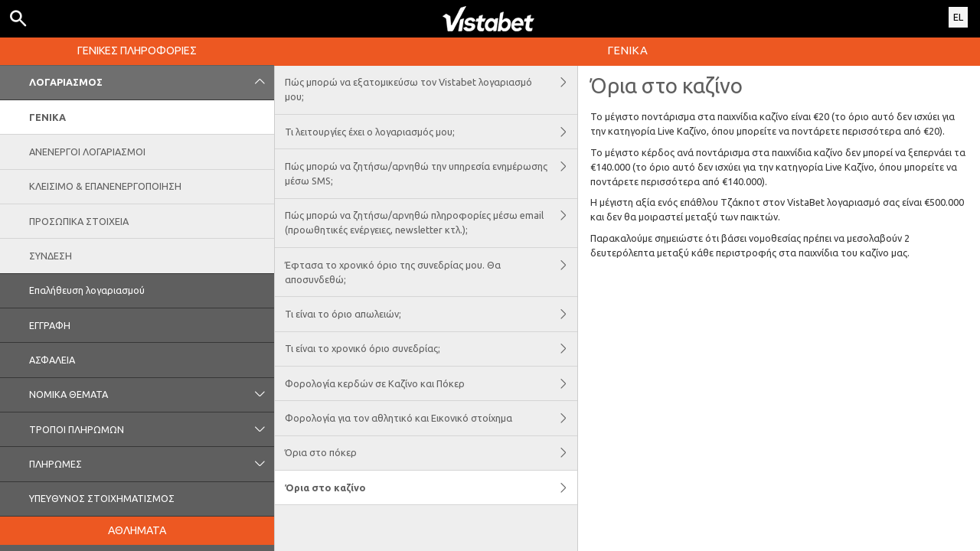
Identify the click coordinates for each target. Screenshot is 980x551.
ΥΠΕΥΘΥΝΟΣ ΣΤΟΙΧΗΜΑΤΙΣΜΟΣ (102, 498)
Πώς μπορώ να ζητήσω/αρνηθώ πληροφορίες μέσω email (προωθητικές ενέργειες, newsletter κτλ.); (431, 223)
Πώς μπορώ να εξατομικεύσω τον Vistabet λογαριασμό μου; (431, 90)
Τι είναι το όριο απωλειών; (431, 314)
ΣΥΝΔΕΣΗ (51, 256)
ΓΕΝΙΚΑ (47, 117)
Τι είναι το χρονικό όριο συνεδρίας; (431, 349)
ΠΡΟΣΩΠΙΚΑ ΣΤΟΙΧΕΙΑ (79, 221)
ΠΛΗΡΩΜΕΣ (152, 464)
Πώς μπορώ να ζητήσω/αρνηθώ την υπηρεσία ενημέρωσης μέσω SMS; (431, 173)
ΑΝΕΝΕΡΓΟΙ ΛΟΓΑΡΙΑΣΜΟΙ (87, 152)
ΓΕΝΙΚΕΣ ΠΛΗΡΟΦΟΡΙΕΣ (137, 51)
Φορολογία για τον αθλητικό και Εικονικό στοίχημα (431, 418)
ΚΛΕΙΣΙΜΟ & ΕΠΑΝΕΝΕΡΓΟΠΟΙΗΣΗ (105, 186)
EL (958, 17)
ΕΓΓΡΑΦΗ (50, 325)
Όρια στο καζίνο (431, 487)
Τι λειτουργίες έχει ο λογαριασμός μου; (431, 132)
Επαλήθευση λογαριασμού (87, 290)
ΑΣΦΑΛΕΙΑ (52, 360)
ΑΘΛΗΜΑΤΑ (137, 530)
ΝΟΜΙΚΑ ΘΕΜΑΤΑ (152, 395)
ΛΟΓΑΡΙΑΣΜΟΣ (152, 83)
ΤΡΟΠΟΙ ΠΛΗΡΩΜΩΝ (152, 429)
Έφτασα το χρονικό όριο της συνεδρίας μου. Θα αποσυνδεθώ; (431, 272)
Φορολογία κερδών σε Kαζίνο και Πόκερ (431, 383)
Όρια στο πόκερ (431, 453)
